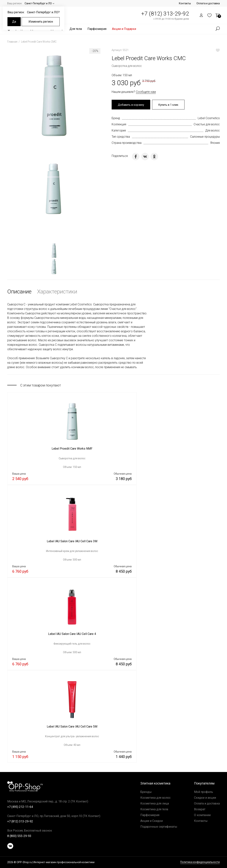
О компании (202, 815)
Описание (19, 291)
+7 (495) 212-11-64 (20, 807)
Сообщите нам (146, 92)
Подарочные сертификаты (159, 827)
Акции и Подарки (124, 29)
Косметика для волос (155, 798)
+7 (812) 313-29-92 (165, 14)
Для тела (76, 29)
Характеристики (57, 291)
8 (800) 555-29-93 (19, 836)
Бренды (146, 792)
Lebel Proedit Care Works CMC (39, 42)
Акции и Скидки (152, 821)
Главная (13, 42)
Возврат (200, 809)
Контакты (185, 3)
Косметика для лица (155, 803)
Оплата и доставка (208, 3)
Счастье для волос (207, 125)
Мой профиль (204, 792)
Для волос (212, 131)
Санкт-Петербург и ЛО (38, 3)
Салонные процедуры (205, 137)
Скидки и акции (205, 798)
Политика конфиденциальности (200, 862)
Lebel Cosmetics (209, 119)
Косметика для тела (154, 809)
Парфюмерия (97, 29)
